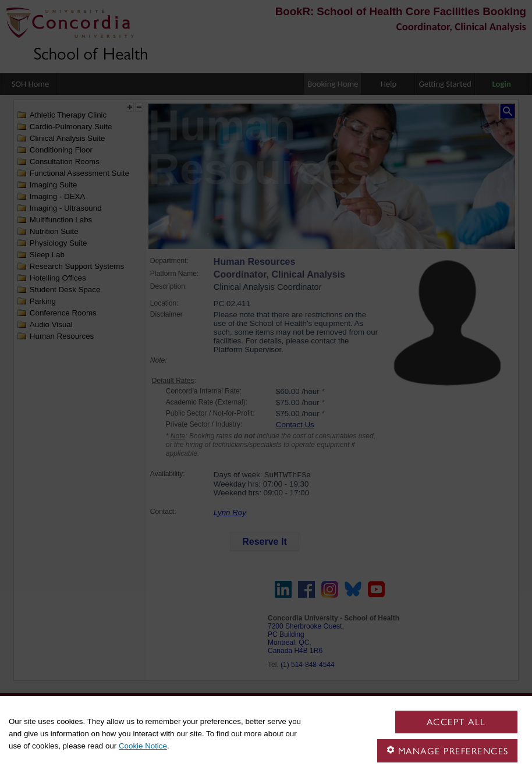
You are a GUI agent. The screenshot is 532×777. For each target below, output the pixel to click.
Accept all (456, 722)
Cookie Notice (143, 746)
